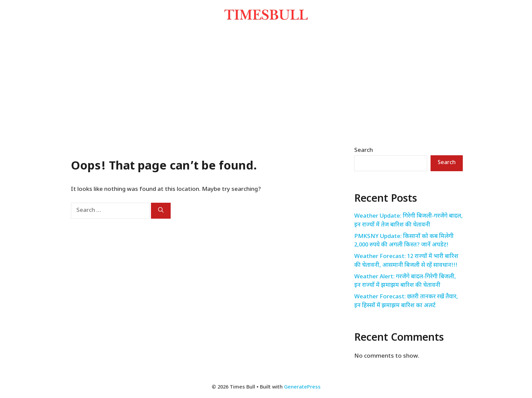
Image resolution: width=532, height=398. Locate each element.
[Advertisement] (266, 84)
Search (364, 151)
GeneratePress (302, 387)
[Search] (161, 211)
